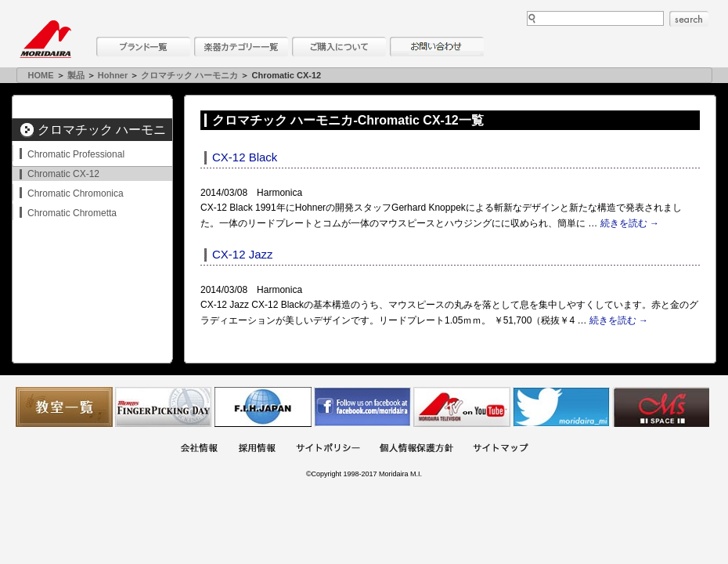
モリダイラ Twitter (561, 407)
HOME (41, 75)
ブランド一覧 (143, 47)
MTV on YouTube (462, 407)
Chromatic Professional (76, 154)
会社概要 (199, 449)
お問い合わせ (437, 47)
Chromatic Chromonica (76, 193)
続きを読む (630, 223)
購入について (339, 47)
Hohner (113, 75)
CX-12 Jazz (243, 254)
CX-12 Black (245, 157)
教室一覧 (64, 407)
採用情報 (257, 449)
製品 (76, 75)
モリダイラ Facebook (362, 407)
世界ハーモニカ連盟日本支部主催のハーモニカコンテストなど (263, 407)
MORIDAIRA (45, 39)
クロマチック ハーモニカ (189, 75)
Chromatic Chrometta (72, 213)
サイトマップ (500, 449)
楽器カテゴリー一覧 (241, 47)
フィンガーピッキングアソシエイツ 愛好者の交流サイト (164, 407)
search (689, 19)
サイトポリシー (328, 449)
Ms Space (661, 407)
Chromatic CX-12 (63, 174)
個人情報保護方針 (416, 449)
